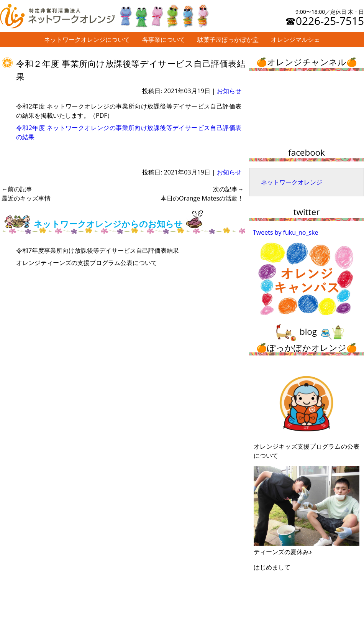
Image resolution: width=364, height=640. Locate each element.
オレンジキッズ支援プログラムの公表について (307, 413)
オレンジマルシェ (295, 39)
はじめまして (272, 567)
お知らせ (229, 91)
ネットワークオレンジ (292, 182)
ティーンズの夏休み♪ (307, 511)
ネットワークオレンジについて (87, 39)
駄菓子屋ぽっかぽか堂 (228, 39)
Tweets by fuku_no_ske (286, 232)
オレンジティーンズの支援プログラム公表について (87, 263)
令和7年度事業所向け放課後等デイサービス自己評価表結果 (98, 250)
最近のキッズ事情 (26, 194)
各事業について (164, 39)
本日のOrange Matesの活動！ (202, 194)
